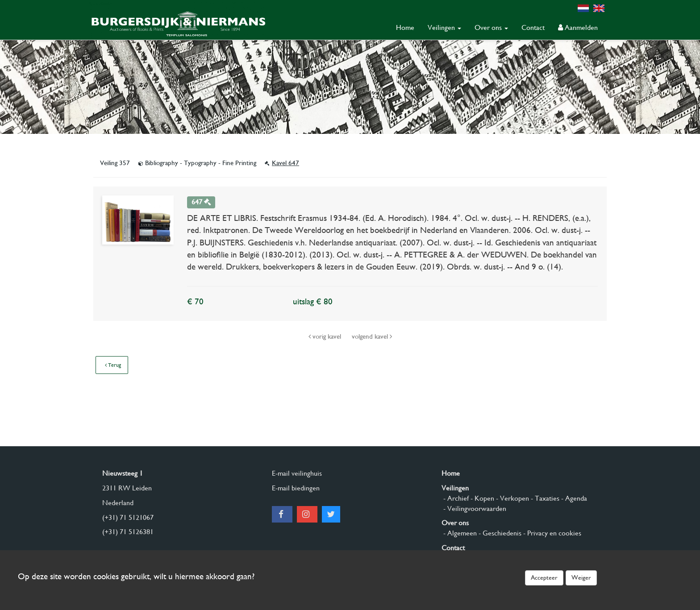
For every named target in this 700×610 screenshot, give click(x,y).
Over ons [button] (491, 27)
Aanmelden (578, 27)
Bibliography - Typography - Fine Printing (198, 163)
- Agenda (573, 498)
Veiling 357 (116, 163)
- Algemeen (459, 533)
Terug (113, 365)
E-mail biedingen (296, 488)
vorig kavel (326, 336)
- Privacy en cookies (551, 533)
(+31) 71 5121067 (128, 517)
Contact (533, 27)
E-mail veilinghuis (297, 473)
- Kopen (481, 498)
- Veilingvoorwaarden (474, 508)
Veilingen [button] (444, 27)
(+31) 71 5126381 (128, 532)
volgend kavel (372, 336)
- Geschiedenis (499, 533)
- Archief (455, 498)
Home (405, 27)
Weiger (581, 577)
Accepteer (544, 577)
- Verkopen (512, 498)
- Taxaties (544, 498)
